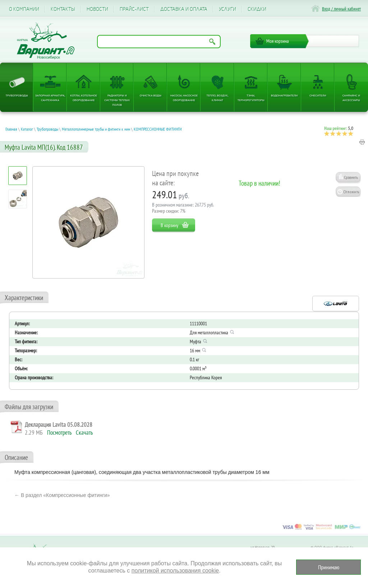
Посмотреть (59, 433)
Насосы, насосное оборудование (184, 98)
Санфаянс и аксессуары (351, 98)
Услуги (227, 9)
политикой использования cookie (175, 571)
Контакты (63, 9)
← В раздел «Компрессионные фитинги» (62, 495)
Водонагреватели (284, 95)
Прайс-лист (134, 9)
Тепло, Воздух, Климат (218, 98)
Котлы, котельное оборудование (84, 98)
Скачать (84, 433)
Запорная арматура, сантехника (50, 98)
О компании (24, 9)
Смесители (318, 95)
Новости (97, 9)
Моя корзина (278, 41)
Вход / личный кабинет (341, 9)
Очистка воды (151, 95)
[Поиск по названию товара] (159, 42)
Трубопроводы (17, 95)
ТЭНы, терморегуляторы (251, 98)
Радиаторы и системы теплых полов (117, 100)
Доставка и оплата (184, 9)
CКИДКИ (257, 9)
